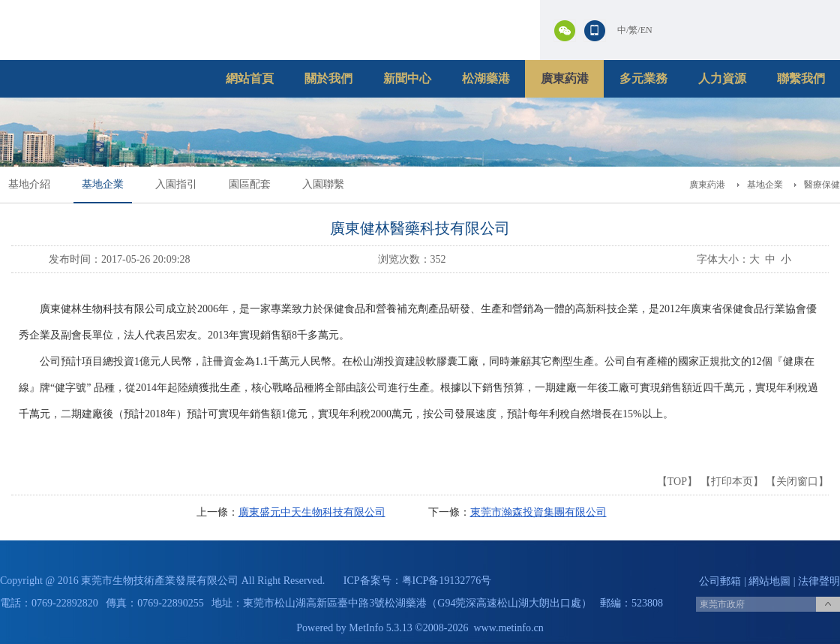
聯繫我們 (801, 78)
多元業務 (643, 78)
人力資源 (722, 78)
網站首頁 (250, 78)
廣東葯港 (565, 78)
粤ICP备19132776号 (447, 581)
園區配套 (250, 184)
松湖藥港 (486, 78)
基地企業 (103, 184)
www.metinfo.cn (509, 628)
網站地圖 (769, 581)
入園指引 (176, 184)
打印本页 (732, 481)
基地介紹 (29, 184)
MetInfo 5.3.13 (380, 628)
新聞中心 (407, 78)
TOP (677, 481)
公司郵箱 (720, 581)
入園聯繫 (323, 184)
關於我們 (328, 78)
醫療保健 (822, 185)
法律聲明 (819, 581)
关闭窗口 (797, 481)
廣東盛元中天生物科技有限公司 (312, 512)
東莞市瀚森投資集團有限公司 (538, 512)
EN (646, 30)
